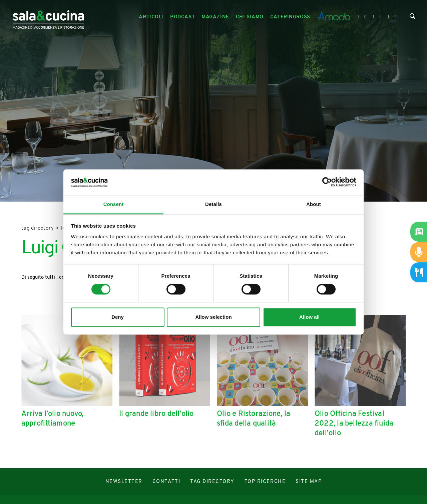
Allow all (309, 317)
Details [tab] (213, 204)
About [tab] (314, 204)
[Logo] (48, 17)
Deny (118, 317)
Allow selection (213, 317)
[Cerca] (412, 18)
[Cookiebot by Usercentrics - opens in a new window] (327, 182)
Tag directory (38, 228)
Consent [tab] (114, 204)
